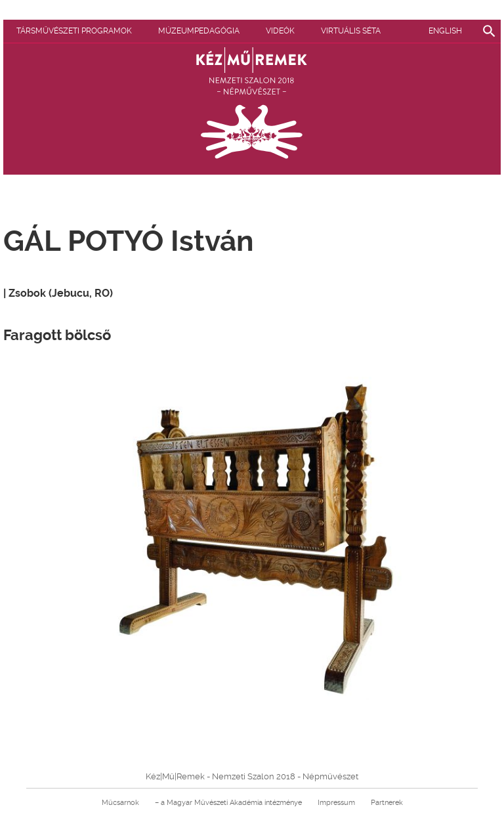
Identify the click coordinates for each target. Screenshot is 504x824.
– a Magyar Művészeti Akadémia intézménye (228, 803)
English (445, 31)
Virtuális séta (351, 31)
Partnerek (387, 803)
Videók (280, 31)
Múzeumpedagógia (199, 31)
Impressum (336, 803)
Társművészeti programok (74, 31)
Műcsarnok (120, 803)
